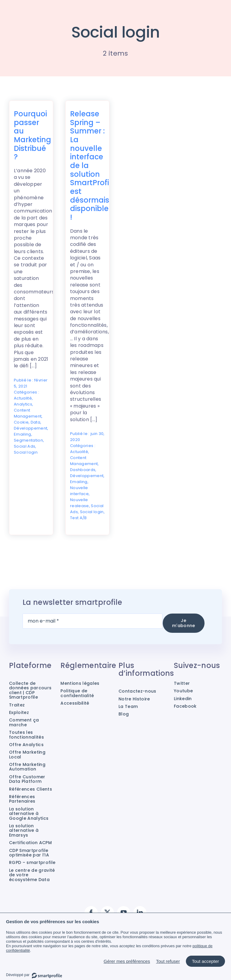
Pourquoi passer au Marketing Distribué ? (32, 135)
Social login (26, 452)
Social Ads (25, 446)
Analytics (23, 404)
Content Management (28, 413)
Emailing (23, 434)
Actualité (23, 398)
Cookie (21, 422)
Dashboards (83, 470)
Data (35, 422)
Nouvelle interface (79, 491)
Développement (31, 428)
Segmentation (28, 440)
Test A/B (79, 518)
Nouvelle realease (80, 503)
